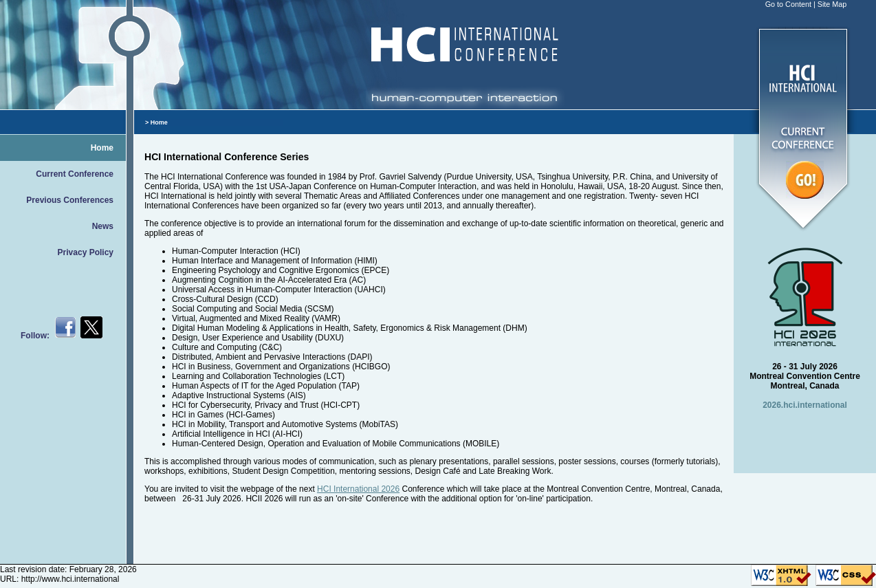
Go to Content (788, 4)
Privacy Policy (86, 252)
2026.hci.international (805, 405)
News (103, 226)
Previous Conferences (70, 200)
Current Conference (75, 174)
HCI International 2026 (358, 489)
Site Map (832, 4)
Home (102, 148)
